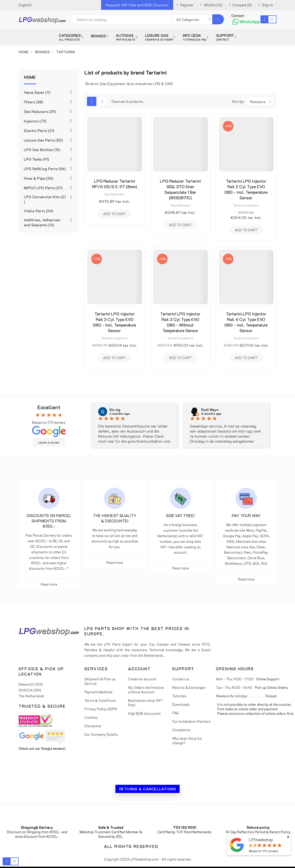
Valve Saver (37, 92)
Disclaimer (93, 726)
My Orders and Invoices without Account (146, 690)
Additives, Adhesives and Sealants (42, 222)
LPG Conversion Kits (45, 199)
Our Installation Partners (191, 721)
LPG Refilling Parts (45, 169)
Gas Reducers (40, 111)
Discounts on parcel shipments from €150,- (49, 521)
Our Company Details (101, 734)
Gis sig (115, 410)
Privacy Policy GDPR (101, 709)
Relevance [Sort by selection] (262, 101)
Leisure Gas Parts (43, 140)
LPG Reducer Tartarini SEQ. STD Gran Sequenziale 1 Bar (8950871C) (180, 189)
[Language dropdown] (25, 5)
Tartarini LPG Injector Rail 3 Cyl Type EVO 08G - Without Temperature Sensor (180, 322)
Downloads (181, 704)
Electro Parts (39, 131)
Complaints (181, 730)
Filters (34, 102)
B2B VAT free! (181, 515)
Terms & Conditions (100, 700)
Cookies (91, 717)
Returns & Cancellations (148, 789)
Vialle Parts (39, 211)
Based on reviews (263, 851)
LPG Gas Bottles (42, 150)
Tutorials (179, 696)
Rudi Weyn (210, 410)
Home (30, 77)
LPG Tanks (36, 159)
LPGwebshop (261, 840)
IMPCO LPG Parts (43, 188)
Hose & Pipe (39, 178)
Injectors (35, 121)
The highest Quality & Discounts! (115, 518)
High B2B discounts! (144, 713)
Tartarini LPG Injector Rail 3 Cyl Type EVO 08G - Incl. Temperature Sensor (114, 322)
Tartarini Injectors (246, 205)
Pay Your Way (246, 515)
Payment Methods (98, 692)
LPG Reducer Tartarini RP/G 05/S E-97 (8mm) (115, 184)
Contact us (181, 679)
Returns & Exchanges (189, 687)
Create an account (142, 679)
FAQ (175, 713)
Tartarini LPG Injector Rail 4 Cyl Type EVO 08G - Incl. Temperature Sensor (246, 322)
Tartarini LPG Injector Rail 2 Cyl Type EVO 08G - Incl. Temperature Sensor (246, 189)
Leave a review (49, 442)
